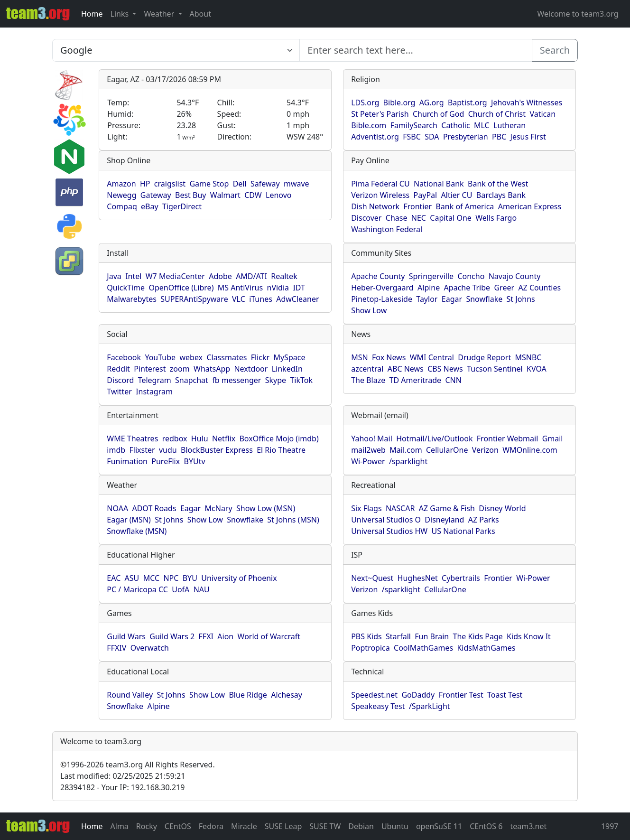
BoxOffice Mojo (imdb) (279, 439)
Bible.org (399, 103)
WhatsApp (212, 369)
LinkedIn (287, 369)
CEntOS (178, 826)
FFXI (206, 636)
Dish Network (375, 206)
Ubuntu (395, 826)
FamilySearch (414, 125)
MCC (151, 578)
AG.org (432, 103)
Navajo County (515, 276)
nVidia (278, 288)
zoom (180, 369)
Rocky (147, 826)
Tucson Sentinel (495, 369)
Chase (397, 218)
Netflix (224, 439)
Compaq (122, 206)
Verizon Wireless (380, 195)
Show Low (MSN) (266, 508)
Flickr (260, 357)
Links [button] (121, 14)
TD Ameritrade (416, 380)
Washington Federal (387, 229)
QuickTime (126, 288)
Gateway (156, 195)
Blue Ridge (248, 695)
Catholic (455, 125)
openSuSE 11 (439, 826)
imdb (116, 450)
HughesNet (418, 578)
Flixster (142, 450)
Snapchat (192, 380)
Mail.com (406, 450)
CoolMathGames (423, 648)
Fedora (211, 826)
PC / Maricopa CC (137, 589)
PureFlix (166, 461)
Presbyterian (466, 137)
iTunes (261, 299)
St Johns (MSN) (293, 520)
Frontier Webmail (507, 439)
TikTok (301, 380)
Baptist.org (468, 103)
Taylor (427, 299)
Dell (240, 184)
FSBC (412, 137)
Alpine (429, 288)
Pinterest (150, 369)
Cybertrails (461, 578)
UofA (181, 589)
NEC (419, 218)
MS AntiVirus (240, 288)
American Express (530, 206)
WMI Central (432, 357)
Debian (361, 826)
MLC (482, 125)
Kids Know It (529, 636)
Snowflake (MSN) (137, 531)
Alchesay (287, 695)
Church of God (438, 114)
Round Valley (130, 695)
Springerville (431, 276)
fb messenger (236, 380)
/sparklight (408, 461)
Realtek (284, 276)
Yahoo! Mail (372, 439)
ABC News (406, 369)
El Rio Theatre (281, 450)
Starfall (398, 636)
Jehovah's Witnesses (527, 103)
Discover (366, 218)
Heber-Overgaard (382, 288)
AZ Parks (484, 520)
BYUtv (195, 461)
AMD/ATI (251, 276)
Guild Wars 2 (172, 636)
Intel (133, 276)
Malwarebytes (132, 299)
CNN (453, 380)
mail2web (368, 450)
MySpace (289, 357)
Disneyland (444, 520)
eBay (150, 206)
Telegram (155, 380)
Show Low (369, 310)
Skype (276, 380)
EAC (114, 578)
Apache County (378, 276)
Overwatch (150, 648)
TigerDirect (182, 206)
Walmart (225, 195)
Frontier (417, 206)
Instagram (154, 392)
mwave (296, 184)
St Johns (521, 299)
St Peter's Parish (380, 114)
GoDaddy (418, 695)
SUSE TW (325, 826)
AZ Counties (539, 288)
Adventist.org (375, 137)
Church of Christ (497, 114)
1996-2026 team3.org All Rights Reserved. (138, 765)
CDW (253, 195)
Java (114, 276)
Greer (504, 288)
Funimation (127, 461)
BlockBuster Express (217, 450)
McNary (219, 508)
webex (191, 357)
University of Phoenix (239, 578)
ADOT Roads (154, 508)
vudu (168, 450)
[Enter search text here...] (176, 50)
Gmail (553, 439)
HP (145, 184)
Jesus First (528, 137)
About (200, 14)
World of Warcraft (269, 636)
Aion (225, 636)
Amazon (121, 184)
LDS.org (365, 103)
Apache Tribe (467, 288)
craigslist (170, 184)
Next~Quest (372, 578)
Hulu (200, 439)
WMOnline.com (530, 450)
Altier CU (457, 195)
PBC (499, 137)
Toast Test (505, 695)
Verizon (485, 450)
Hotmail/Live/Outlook (434, 439)
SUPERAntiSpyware (194, 299)
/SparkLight (430, 706)
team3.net (528, 826)
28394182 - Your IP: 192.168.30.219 (122, 787)
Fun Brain (432, 636)
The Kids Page (478, 636)
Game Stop (209, 184)
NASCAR (400, 508)
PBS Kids (366, 636)
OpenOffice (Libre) (181, 288)
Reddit (118, 369)
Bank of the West (498, 184)
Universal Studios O (386, 520)
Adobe (220, 276)
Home (92, 14)
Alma (120, 826)
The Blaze (368, 380)
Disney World (502, 508)
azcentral (367, 369)
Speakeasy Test (378, 706)
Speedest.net (374, 695)
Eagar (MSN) (129, 520)
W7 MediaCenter (175, 276)
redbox (175, 439)
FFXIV (116, 648)
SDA (432, 137)
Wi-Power (368, 461)
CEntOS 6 (486, 826)
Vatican (542, 114)
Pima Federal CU (380, 184)
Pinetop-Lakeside (382, 299)
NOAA (117, 508)
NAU (202, 589)
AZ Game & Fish (447, 508)
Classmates (227, 357)
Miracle (244, 826)
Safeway (265, 184)
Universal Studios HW (389, 531)
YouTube (160, 357)
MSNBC (528, 357)
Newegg (121, 195)
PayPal (426, 195)
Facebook (124, 357)
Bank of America (465, 206)
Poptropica (371, 648)
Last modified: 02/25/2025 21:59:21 (123, 776)
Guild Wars (126, 636)
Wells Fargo (496, 218)
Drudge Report (484, 357)
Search (555, 50)
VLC (239, 299)
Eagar (452, 299)
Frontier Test (461, 695)
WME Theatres (132, 439)
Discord (120, 380)
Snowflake (484, 299)
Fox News (389, 357)
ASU (132, 578)
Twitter (119, 392)
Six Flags (366, 508)
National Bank (439, 184)
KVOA (537, 369)
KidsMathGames (486, 648)
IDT (299, 288)
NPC (171, 578)
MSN (359, 357)
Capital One (451, 218)
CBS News (445, 369)
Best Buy (190, 195)
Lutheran (510, 125)
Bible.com (369, 125)
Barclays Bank (501, 195)
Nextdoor (251, 369)
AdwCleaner (297, 299)
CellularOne (447, 450)
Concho (471, 276)
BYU (190, 578)
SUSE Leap (283, 826)
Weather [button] (160, 14)
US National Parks (463, 531)
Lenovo (278, 195)
